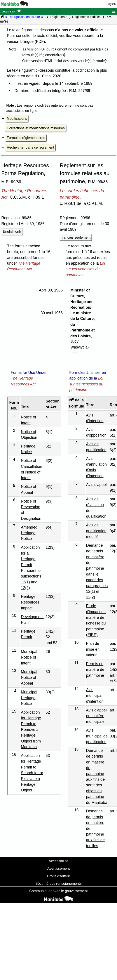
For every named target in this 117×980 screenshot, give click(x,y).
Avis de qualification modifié (96, 531)
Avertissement (58, 868)
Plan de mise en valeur (93, 649)
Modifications (17, 119)
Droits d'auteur (59, 876)
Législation (11, 11)
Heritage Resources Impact (30, 602)
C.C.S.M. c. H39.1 (27, 197)
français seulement (76, 237)
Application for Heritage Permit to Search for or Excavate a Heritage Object (32, 773)
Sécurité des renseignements (58, 883)
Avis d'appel (96, 485)
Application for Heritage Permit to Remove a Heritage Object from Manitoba (31, 730)
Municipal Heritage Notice (29, 698)
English (111, 4)
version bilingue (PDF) (26, 42)
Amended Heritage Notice (29, 533)
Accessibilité (59, 861)
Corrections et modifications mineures (36, 128)
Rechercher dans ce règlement (30, 147)
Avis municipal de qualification (97, 736)
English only (12, 232)
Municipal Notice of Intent (29, 657)
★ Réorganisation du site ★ (24, 17)
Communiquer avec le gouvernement (58, 891)
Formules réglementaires (26, 138)
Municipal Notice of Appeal (29, 677)
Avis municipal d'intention (95, 696)
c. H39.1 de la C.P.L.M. (82, 203)
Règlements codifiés (86, 17)
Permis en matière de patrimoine (95, 670)
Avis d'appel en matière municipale (96, 716)
